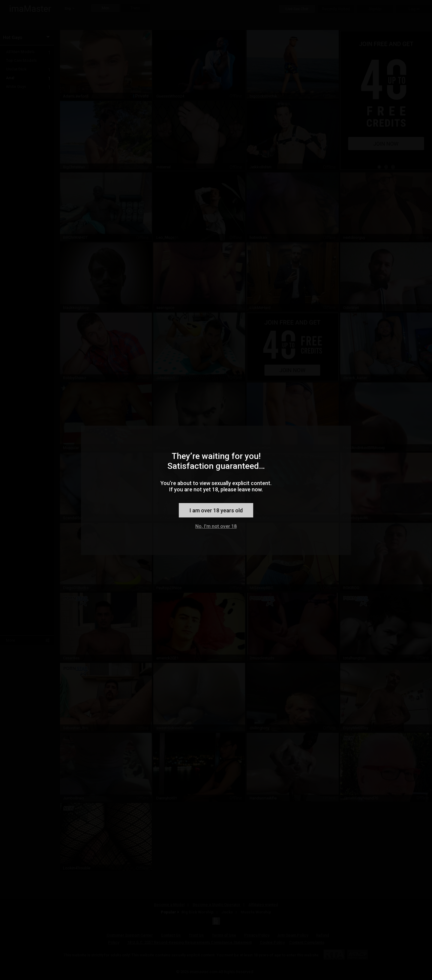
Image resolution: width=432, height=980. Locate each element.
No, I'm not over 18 (216, 526)
